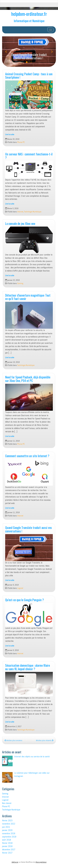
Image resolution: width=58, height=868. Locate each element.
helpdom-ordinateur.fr (29, 14)
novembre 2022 (9, 824)
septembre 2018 (9, 837)
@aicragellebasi (41, 862)
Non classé (7, 803)
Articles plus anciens (13, 740)
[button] (6, 52)
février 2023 (7, 820)
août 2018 (7, 840)
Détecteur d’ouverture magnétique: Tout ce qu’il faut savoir (28, 297)
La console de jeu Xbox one (20, 223)
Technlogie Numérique (33, 212)
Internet (20, 212)
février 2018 (7, 843)
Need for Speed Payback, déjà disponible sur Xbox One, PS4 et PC (28, 379)
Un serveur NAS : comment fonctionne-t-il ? (29, 156)
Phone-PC (21, 142)
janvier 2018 (7, 846)
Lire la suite (10, 134)
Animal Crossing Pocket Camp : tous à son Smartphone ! (29, 76)
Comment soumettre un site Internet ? (27, 456)
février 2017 (7, 853)
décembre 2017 (9, 849)
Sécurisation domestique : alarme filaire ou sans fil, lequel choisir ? (28, 667)
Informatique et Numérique (29, 21)
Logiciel (20, 588)
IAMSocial (15, 862)
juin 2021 (6, 827)
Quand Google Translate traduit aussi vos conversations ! (29, 56)
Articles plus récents (45, 740)
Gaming (20, 283)
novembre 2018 (9, 833)
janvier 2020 (7, 830)
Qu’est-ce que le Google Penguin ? (25, 600)
